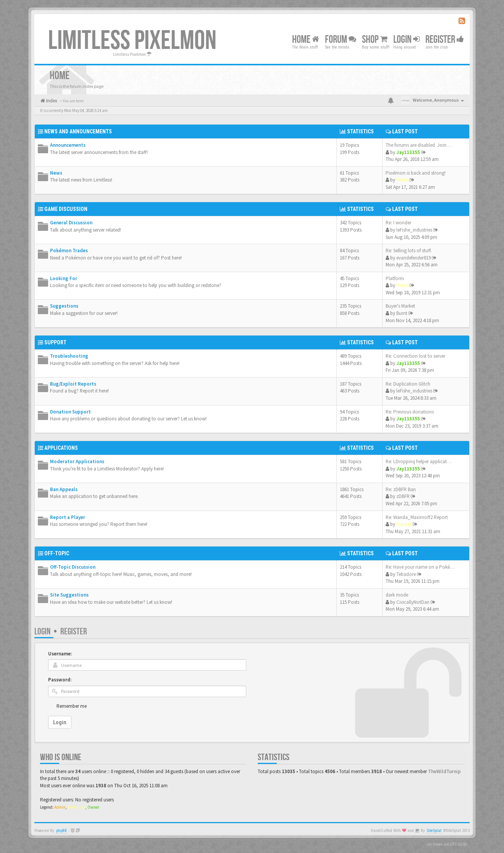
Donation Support (70, 412)
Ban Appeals (64, 489)
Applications (61, 448)
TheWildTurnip (444, 771)
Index (51, 101)
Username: (60, 654)
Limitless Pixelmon (132, 41)
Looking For (64, 278)
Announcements (68, 145)
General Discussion (71, 223)
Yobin (402, 180)
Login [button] (406, 40)
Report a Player (68, 517)
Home (306, 40)
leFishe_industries (414, 230)
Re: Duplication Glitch (408, 384)
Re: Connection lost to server (415, 356)
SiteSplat (434, 831)
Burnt (402, 313)
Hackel (404, 524)
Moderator (77, 807)
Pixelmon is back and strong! (416, 173)
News (56, 173)
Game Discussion (66, 209)
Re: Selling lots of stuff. (409, 251)
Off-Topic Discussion (73, 567)
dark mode (397, 595)
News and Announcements (78, 131)
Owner (93, 807)
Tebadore (406, 574)
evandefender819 (414, 258)
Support (55, 342)
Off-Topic (57, 553)
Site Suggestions (69, 595)
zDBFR (403, 496)
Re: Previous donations (410, 412)
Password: (60, 680)
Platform (395, 278)
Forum (341, 40)
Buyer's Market (400, 306)
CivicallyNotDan (413, 602)
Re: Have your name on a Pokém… (422, 567)
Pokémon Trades (69, 251)
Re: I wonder (398, 223)
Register (445, 40)
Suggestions (64, 306)
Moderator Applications (77, 461)
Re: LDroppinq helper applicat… (419, 461)
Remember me (72, 706)
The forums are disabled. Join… (418, 145)
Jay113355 (408, 152)
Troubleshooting (69, 356)
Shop (375, 40)
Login (42, 632)
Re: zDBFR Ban (401, 489)
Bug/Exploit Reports (73, 384)
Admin (60, 807)
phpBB (61, 831)
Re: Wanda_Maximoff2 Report (417, 517)
